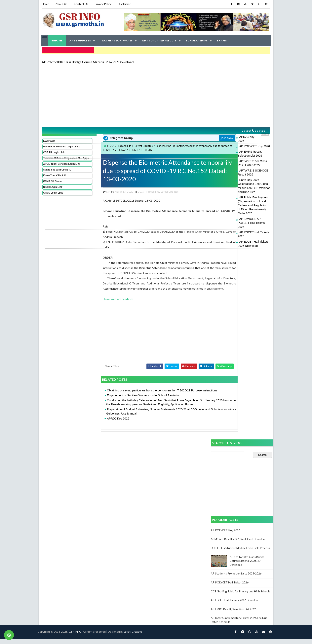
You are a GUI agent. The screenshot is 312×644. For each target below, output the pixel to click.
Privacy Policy (103, 4)
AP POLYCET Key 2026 (221, 141)
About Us (61, 4)
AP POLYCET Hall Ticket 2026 (230, 588)
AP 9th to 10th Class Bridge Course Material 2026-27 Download (88, 61)
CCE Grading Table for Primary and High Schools (240, 597)
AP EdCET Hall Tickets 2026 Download (231, 196)
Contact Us (81, 4)
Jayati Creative (137, 637)
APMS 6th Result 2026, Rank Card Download (238, 545)
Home (45, 4)
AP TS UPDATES (80, 40)
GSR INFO (79, 637)
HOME (57, 40)
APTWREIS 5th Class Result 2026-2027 (231, 152)
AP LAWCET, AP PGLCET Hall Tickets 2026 (234, 186)
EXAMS (222, 40)
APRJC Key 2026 (217, 136)
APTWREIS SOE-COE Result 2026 (228, 157)
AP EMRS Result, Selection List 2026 (230, 146)
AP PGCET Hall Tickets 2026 (224, 191)
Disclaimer (124, 4)
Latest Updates (233, 129)
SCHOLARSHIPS (197, 40)
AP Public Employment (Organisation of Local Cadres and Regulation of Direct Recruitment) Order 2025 (237, 176)
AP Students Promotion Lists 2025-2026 (236, 579)
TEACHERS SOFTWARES (117, 40)
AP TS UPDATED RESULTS (160, 40)
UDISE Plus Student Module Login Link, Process (240, 553)
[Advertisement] (156, 94)
